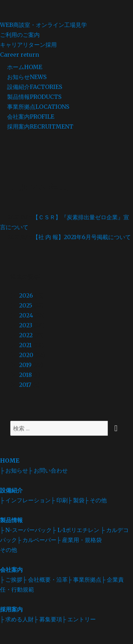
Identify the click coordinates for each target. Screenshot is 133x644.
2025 (26, 305)
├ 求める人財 (17, 619)
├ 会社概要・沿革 (45, 580)
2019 (25, 365)
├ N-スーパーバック (26, 530)
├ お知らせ (14, 470)
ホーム (25, 67)
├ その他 (96, 500)
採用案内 (40, 126)
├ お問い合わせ (48, 470)
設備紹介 (35, 87)
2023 (26, 325)
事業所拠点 (38, 107)
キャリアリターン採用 (66, 50)
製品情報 (34, 97)
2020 (26, 355)
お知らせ (27, 77)
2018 (26, 375)
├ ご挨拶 (11, 580)
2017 (25, 385)
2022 (26, 335)
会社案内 (31, 117)
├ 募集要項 (48, 619)
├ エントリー (79, 619)
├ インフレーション (25, 500)
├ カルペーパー (37, 540)
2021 (25, 345)
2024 (26, 315)
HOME (10, 461)
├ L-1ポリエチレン (75, 530)
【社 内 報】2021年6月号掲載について (82, 237)
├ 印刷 (59, 500)
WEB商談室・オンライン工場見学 (66, 30)
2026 (26, 295)
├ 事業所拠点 (85, 580)
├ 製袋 (76, 500)
